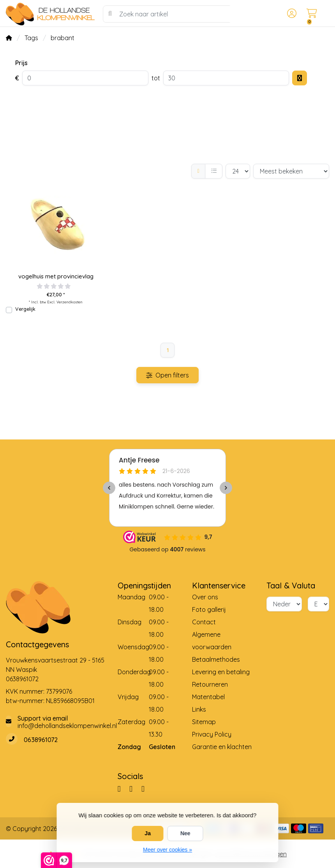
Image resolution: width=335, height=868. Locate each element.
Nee (185, 833)
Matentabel (208, 697)
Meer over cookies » (167, 850)
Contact (204, 622)
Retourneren (210, 684)
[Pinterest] (134, 788)
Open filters (167, 375)
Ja (148, 833)
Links (199, 709)
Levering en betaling (221, 672)
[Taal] (284, 604)
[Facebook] (122, 788)
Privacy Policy (212, 734)
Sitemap (204, 722)
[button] (291, 14)
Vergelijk (25, 309)
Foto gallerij (209, 609)
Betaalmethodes (216, 659)
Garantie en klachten (222, 747)
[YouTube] (146, 788)
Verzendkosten (70, 302)
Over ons (205, 597)
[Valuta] (318, 604)
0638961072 (22, 679)
